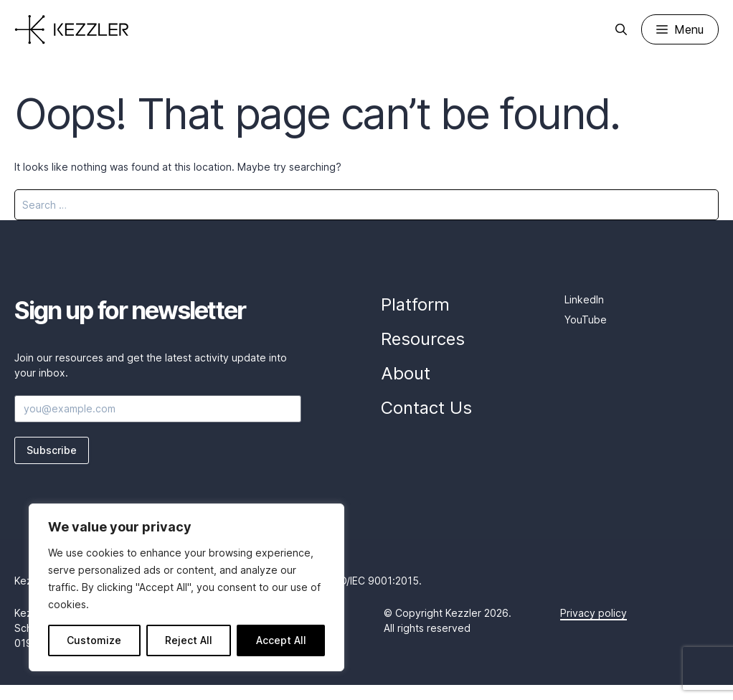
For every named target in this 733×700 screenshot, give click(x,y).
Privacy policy (594, 613)
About (406, 373)
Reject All (189, 640)
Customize (94, 640)
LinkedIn (584, 299)
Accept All (281, 640)
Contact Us (426, 408)
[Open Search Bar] (621, 29)
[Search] (699, 205)
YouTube (586, 320)
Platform (415, 304)
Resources (423, 339)
